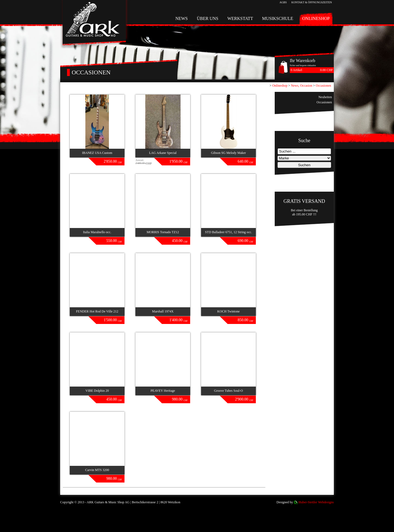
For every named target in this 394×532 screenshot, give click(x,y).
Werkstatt (240, 18)
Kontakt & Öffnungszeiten (312, 2)
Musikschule (278, 18)
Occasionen (323, 86)
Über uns (208, 18)
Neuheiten (325, 97)
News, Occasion (302, 86)
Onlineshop (316, 18)
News (182, 18)
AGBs (283, 2)
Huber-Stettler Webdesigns (316, 502)
